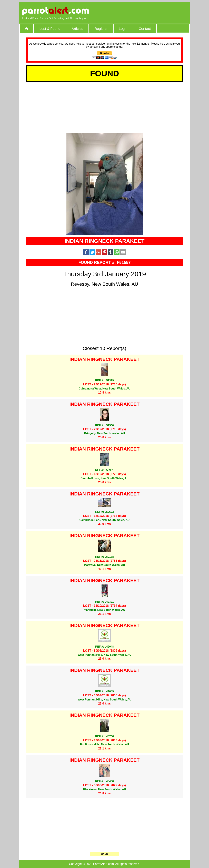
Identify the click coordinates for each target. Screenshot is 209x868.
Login (123, 29)
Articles (77, 29)
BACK (105, 854)
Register (101, 29)
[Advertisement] (148, 11)
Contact (145, 29)
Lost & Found (50, 29)
